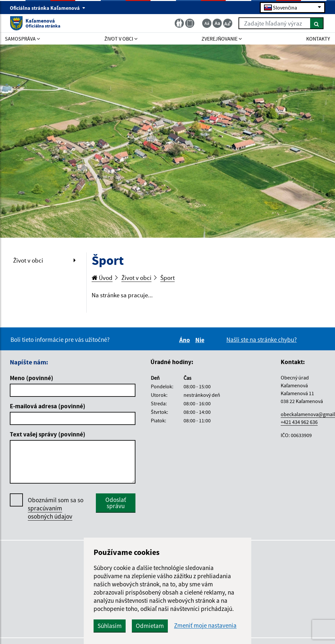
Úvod (102, 278)
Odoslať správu (116, 503)
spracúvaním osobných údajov (50, 512)
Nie (201, 340)
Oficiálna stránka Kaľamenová (48, 8)
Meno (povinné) (32, 378)
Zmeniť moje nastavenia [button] (205, 626)
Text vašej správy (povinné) (48, 434)
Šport (167, 278)
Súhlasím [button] (110, 626)
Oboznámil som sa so (56, 508)
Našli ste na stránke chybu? (262, 340)
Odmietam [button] (150, 626)
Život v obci (28, 260)
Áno (186, 340)
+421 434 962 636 (299, 422)
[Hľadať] (317, 23)
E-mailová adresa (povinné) (48, 406)
